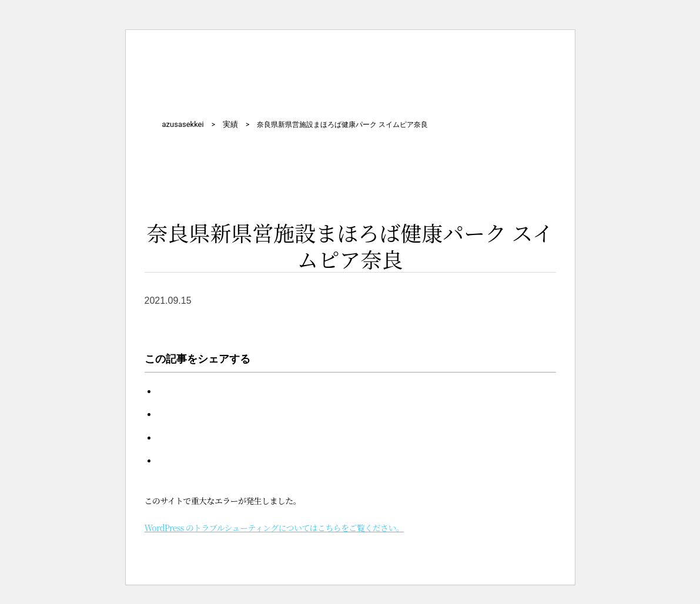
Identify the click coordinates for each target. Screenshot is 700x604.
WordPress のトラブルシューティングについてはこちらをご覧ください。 (274, 528)
